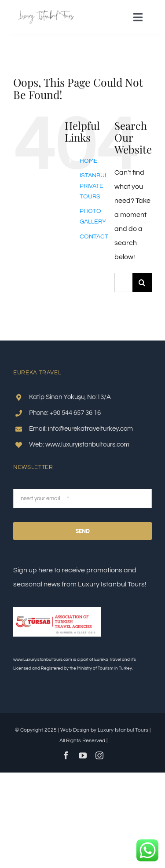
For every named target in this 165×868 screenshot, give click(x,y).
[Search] (142, 282)
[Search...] (123, 282)
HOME (89, 161)
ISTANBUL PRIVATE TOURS (94, 186)
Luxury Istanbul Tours (123, 730)
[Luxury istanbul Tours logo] (46, 13)
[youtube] (83, 755)
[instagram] (99, 755)
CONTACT (94, 237)
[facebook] (66, 755)
